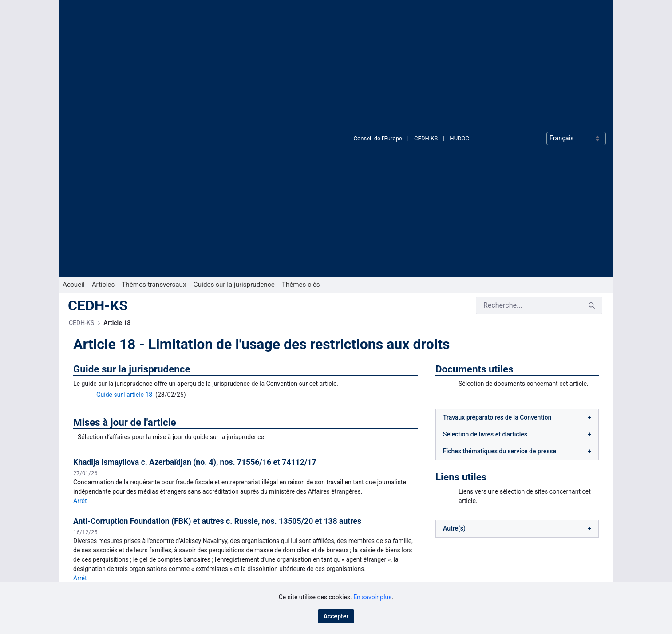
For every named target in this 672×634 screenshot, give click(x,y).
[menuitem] (74, 38)
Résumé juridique (115, 406)
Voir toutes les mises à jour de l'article (245, 429)
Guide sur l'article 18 (124, 148)
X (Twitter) (363, 576)
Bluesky (360, 533)
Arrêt (80, 261)
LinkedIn (361, 548)
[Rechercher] (529, 59)
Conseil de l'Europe (378, 15)
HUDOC (459, 15)
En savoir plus (372, 597)
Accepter (336, 616)
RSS (355, 562)
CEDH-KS (426, 15)
